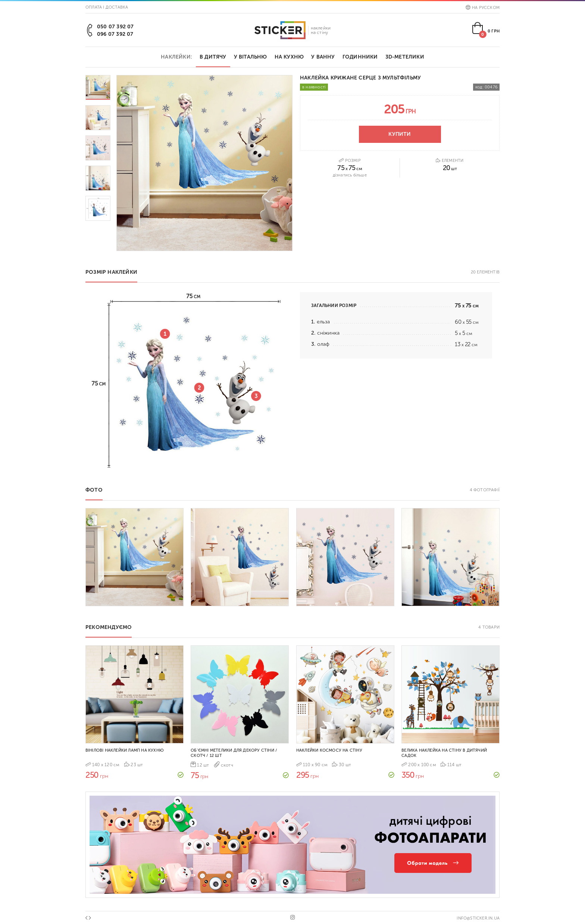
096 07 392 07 (115, 34)
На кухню (289, 57)
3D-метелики (405, 57)
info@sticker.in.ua (478, 918)
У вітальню (251, 57)
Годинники (360, 57)
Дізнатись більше (350, 175)
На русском (483, 8)
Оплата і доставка (107, 7)
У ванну (323, 57)
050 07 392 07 (115, 27)
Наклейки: (176, 57)
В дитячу (213, 57)
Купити (400, 134)
